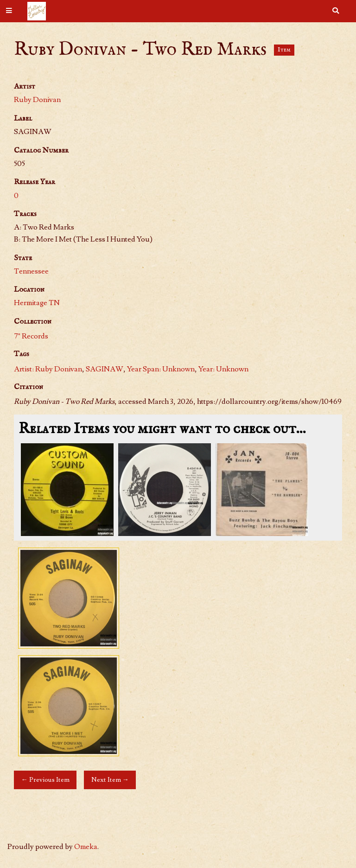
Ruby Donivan (37, 100)
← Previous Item (45, 780)
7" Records (31, 336)
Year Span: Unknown (161, 369)
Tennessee (31, 271)
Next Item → (110, 780)
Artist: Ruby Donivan (48, 369)
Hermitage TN (37, 303)
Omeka (86, 847)
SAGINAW (105, 369)
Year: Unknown (223, 369)
